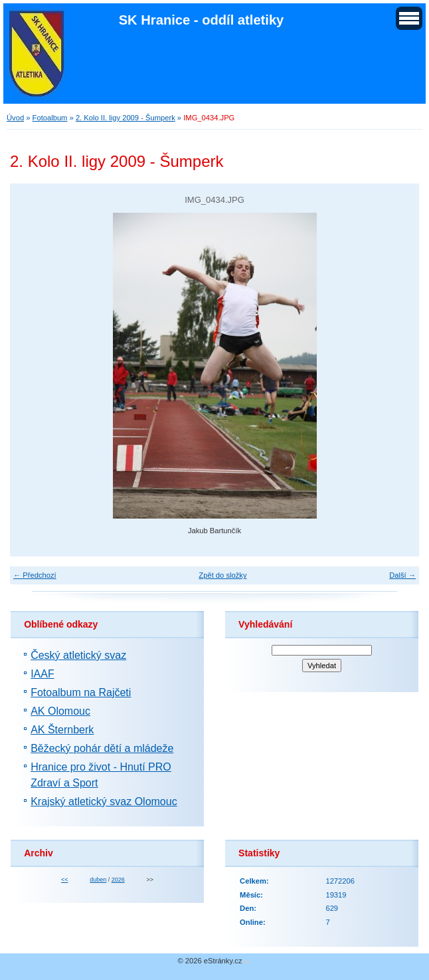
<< (64, 880)
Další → (402, 575)
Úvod (15, 118)
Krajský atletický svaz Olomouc (104, 801)
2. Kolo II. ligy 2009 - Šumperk (126, 118)
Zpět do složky (222, 575)
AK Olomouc (60, 711)
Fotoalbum (50, 118)
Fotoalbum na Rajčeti (81, 692)
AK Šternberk (62, 730)
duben (98, 880)
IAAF (43, 674)
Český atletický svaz (78, 655)
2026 (118, 880)
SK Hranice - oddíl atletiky (202, 20)
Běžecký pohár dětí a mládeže (102, 748)
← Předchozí (35, 575)
